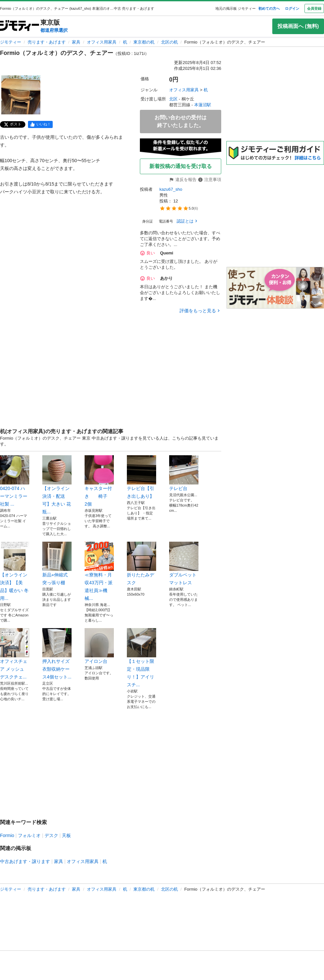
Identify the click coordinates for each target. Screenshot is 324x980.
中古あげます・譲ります (25, 861)
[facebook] (40, 124)
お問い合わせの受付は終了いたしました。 (181, 121)
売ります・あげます (47, 42)
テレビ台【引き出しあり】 (142, 477)
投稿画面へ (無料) (298, 26)
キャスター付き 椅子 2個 (99, 481)
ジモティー (11, 42)
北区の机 (169, 42)
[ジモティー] (20, 26)
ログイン (292, 8)
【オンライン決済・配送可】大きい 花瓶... (57, 485)
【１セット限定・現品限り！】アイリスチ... (142, 658)
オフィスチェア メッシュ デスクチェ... (15, 654)
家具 (76, 42)
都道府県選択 (54, 30)
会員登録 (314, 8)
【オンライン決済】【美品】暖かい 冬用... (15, 571)
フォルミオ (29, 835)
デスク (51, 835)
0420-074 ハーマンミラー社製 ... (15, 481)
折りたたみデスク (142, 563)
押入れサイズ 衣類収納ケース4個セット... (57, 654)
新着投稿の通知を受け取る (181, 166)
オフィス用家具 (102, 42)
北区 (173, 99)
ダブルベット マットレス (184, 563)
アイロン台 (99, 646)
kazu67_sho (171, 189)
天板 (66, 835)
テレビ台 (184, 473)
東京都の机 (144, 42)
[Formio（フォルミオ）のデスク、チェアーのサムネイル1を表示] (21, 95)
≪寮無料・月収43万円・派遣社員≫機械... (99, 571)
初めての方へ (269, 8)
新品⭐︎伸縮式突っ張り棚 (57, 563)
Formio (7, 835)
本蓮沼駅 (203, 105)
